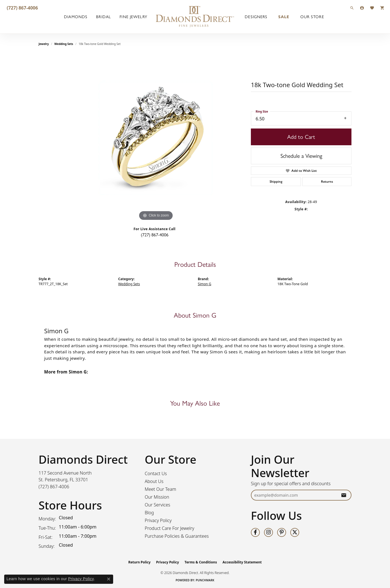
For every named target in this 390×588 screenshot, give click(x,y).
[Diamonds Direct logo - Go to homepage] (195, 17)
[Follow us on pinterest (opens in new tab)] (282, 532)
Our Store (312, 17)
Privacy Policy (158, 520)
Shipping (276, 182)
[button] (352, 8)
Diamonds (76, 17)
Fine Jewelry (133, 17)
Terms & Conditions (201, 562)
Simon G (204, 284)
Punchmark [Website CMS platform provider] (205, 580)
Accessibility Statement (242, 562)
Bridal (104, 17)
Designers (256, 17)
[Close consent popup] (109, 579)
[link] (22, 8)
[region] (156, 138)
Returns (327, 182)
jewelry (44, 44)
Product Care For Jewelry (169, 528)
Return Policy (139, 562)
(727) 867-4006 (155, 235)
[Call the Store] (54, 487)
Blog (149, 513)
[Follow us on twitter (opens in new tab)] (295, 532)
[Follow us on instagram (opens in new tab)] (268, 532)
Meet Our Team (160, 489)
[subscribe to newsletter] (344, 495)
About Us (154, 481)
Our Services (157, 505)
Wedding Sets (64, 44)
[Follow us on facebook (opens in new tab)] (255, 532)
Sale (284, 17)
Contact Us (156, 473)
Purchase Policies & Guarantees (177, 536)
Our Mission (157, 497)
